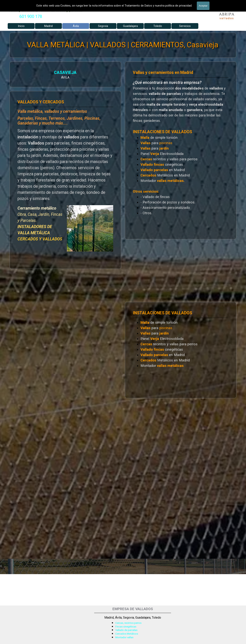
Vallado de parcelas (126, 630)
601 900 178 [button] (31, 16)
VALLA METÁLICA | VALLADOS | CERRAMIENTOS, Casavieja (123, 45)
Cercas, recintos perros (128, 623)
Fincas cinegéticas (126, 627)
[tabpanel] (31, 17)
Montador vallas (124, 637)
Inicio (21, 26)
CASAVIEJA (61, 72)
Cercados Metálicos (127, 634)
